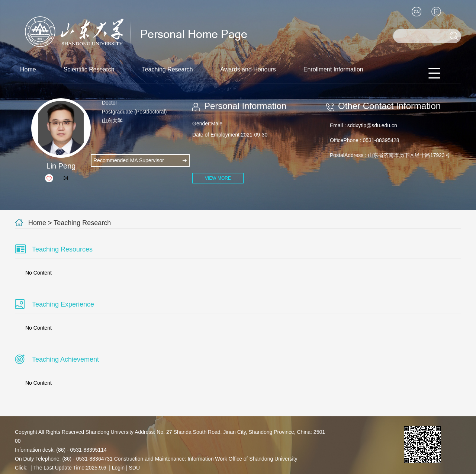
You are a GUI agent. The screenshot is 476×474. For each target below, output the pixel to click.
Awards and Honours (248, 69)
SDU (134, 468)
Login (118, 468)
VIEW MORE (218, 178)
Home (28, 69)
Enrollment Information (333, 69)
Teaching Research (168, 69)
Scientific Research (89, 69)
